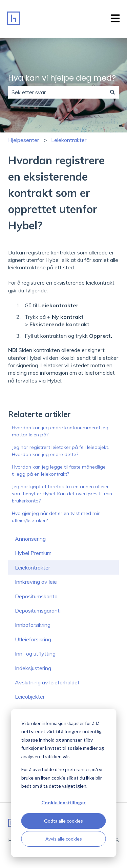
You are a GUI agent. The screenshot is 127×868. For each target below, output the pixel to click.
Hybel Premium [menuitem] (33, 553)
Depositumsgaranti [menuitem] (38, 611)
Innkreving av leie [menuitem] (36, 582)
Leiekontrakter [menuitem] (33, 567)
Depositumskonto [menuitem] (36, 596)
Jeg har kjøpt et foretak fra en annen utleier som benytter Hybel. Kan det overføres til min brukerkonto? (62, 494)
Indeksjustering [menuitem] (33, 668)
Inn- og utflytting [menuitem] (35, 654)
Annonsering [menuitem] (30, 539)
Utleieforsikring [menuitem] (33, 639)
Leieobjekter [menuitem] (30, 697)
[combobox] (57, 92)
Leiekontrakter (69, 140)
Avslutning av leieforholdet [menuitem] (47, 682)
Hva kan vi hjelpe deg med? (62, 78)
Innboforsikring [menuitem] (33, 625)
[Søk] (112, 92)
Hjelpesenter (24, 140)
